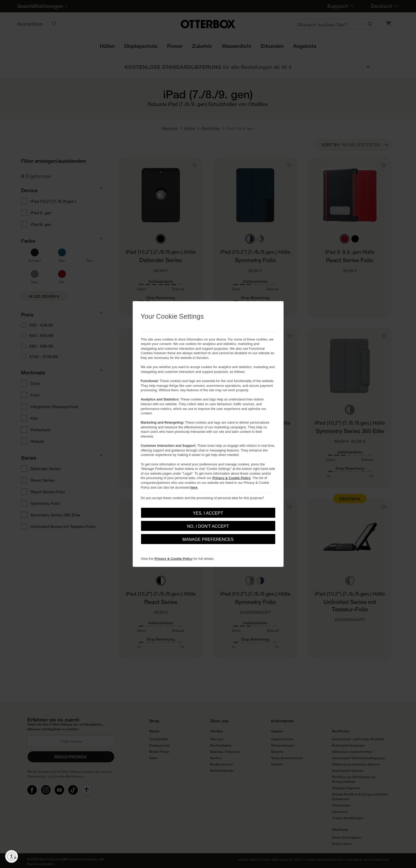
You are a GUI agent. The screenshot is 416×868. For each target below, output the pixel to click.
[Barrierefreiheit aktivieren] (12, 856)
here (194, 487)
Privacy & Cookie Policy (232, 478)
